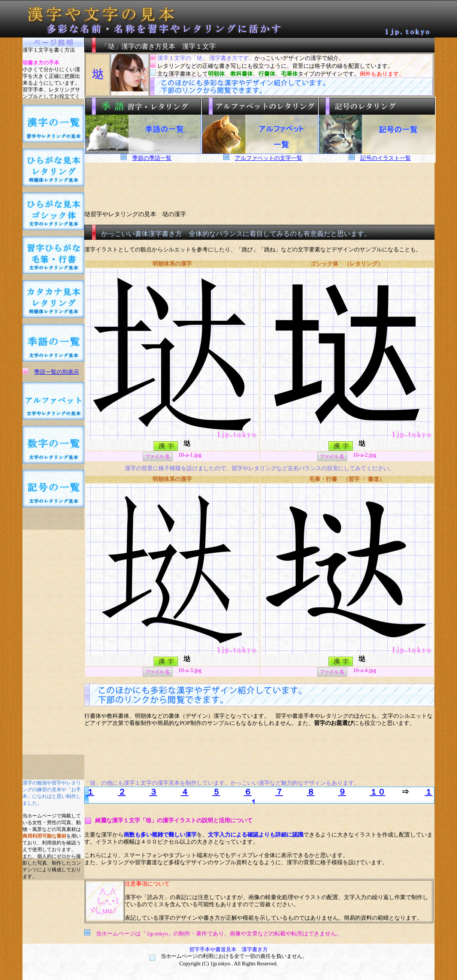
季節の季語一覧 (152, 158)
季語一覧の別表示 (57, 372)
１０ (378, 792)
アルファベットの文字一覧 (269, 158)
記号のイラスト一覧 (386, 158)
